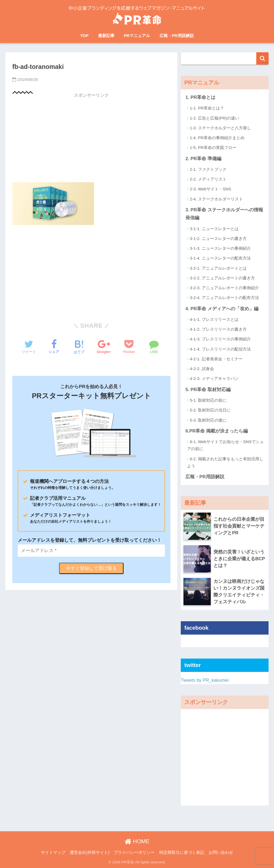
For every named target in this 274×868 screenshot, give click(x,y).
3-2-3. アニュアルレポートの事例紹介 (224, 288)
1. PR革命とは (200, 97)
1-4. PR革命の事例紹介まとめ (217, 138)
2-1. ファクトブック (208, 169)
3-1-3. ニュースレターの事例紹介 (220, 248)
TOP (84, 36)
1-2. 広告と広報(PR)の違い (214, 118)
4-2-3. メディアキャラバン (214, 378)
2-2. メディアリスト (208, 179)
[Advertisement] (91, 139)
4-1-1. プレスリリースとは (214, 319)
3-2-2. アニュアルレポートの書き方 (222, 278)
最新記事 (106, 36)
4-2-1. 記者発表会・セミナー (216, 359)
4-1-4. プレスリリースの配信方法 (220, 349)
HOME (137, 841)
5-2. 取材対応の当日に (210, 410)
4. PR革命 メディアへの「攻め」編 (222, 309)
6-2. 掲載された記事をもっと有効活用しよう (225, 462)
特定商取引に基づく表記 (182, 852)
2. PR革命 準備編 (203, 159)
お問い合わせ (221, 852)
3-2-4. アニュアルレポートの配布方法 (224, 298)
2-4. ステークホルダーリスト (216, 199)
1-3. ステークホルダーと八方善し (220, 128)
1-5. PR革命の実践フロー (213, 147)
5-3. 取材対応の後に (208, 420)
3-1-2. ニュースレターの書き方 (218, 238)
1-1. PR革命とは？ (207, 108)
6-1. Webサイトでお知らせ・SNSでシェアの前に (225, 445)
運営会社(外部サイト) (90, 852)
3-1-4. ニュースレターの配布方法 (220, 258)
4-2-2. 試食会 (202, 369)
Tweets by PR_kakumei (205, 680)
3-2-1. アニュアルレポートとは (218, 268)
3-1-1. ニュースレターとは (214, 229)
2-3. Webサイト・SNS (210, 189)
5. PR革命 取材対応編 (208, 390)
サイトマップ (53, 852)
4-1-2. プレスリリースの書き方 (218, 329)
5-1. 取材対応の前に (208, 400)
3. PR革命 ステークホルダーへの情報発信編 (224, 214)
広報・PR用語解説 (177, 36)
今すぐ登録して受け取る (91, 568)
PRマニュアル (137, 36)
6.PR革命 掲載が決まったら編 (217, 431)
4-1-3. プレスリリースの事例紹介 (220, 339)
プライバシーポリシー (134, 852)
